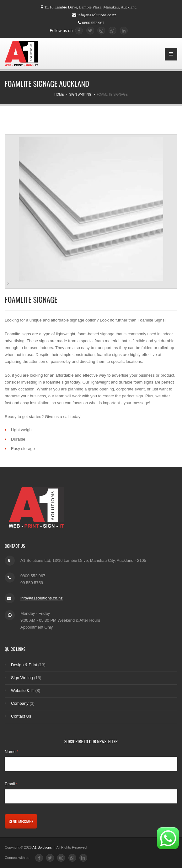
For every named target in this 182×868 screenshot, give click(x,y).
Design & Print (24, 665)
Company (20, 703)
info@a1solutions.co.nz (97, 15)
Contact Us (21, 716)
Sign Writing (80, 94)
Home (59, 94)
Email (11, 784)
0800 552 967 (93, 23)
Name (11, 752)
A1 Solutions (43, 847)
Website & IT (23, 690)
